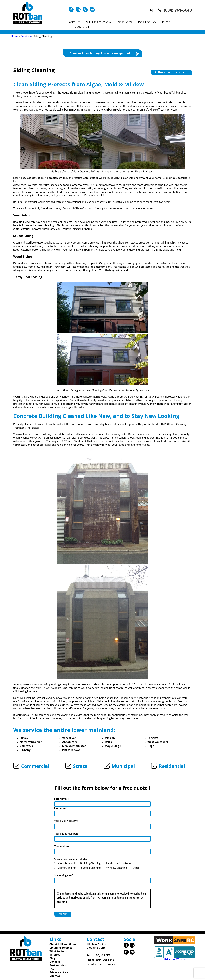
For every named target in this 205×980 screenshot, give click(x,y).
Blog (166, 22)
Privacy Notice (59, 972)
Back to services (169, 72)
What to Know (99, 22)
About (74, 22)
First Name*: (61, 799)
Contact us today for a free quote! (104, 53)
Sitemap (55, 976)
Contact (82, 27)
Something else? (64, 875)
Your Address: (62, 846)
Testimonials (58, 965)
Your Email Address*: (66, 821)
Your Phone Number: (66, 834)
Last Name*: (61, 808)
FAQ (52, 969)
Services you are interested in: (71, 859)
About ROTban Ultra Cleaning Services (63, 946)
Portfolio (147, 22)
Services (125, 22)
